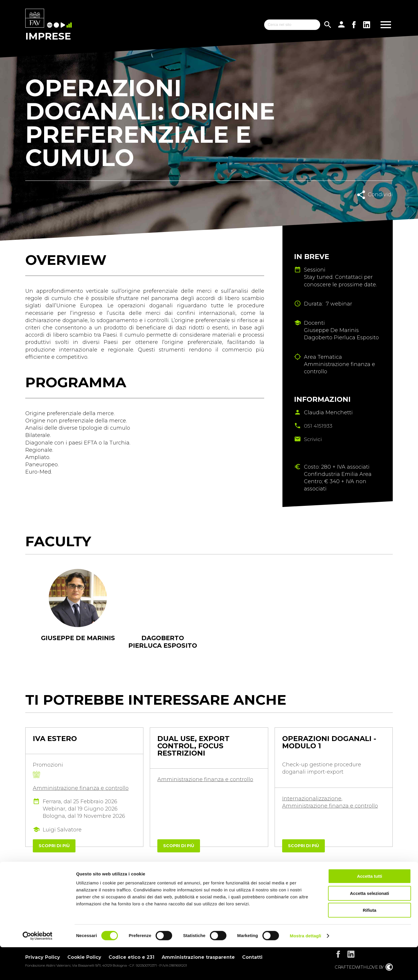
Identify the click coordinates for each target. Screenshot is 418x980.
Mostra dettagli (305, 969)
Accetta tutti (370, 909)
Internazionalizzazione (312, 799)
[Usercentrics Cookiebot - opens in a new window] (38, 969)
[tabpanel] (78, 613)
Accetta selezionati (369, 926)
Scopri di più (54, 846)
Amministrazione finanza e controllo (81, 789)
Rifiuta (370, 943)
